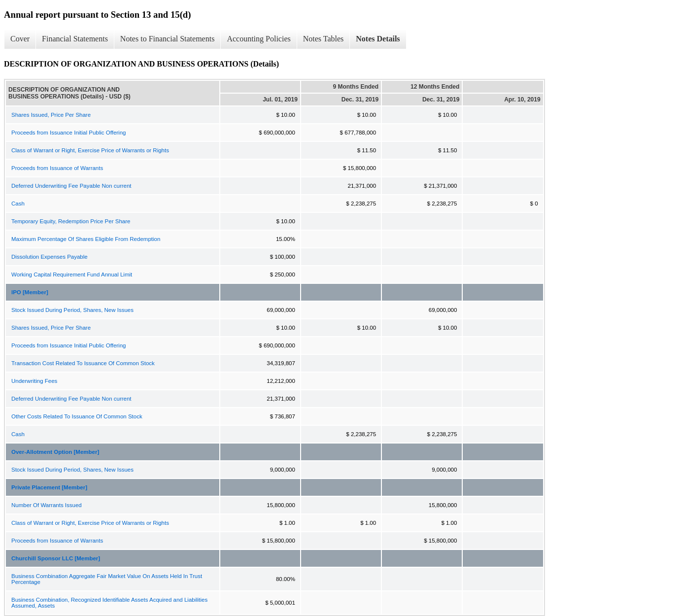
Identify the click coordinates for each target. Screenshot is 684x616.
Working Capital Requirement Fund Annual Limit (72, 274)
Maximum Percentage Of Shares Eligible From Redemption (86, 239)
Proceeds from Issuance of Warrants (57, 168)
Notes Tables (324, 39)
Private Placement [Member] (49, 487)
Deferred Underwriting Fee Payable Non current (71, 186)
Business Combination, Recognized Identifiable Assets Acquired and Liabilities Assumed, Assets (109, 603)
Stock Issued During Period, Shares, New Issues (72, 310)
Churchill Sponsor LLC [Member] (56, 558)
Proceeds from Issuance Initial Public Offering (68, 133)
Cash (18, 204)
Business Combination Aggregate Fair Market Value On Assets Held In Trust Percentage (107, 579)
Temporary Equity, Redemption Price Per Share (71, 221)
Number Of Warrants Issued (47, 505)
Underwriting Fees (34, 381)
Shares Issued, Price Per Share (51, 115)
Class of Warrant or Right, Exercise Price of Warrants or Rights (90, 150)
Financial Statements (75, 39)
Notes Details (378, 39)
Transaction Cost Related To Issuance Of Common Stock (83, 363)
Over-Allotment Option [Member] (55, 452)
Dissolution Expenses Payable (50, 257)
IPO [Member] (30, 292)
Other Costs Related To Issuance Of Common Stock (77, 416)
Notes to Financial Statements (168, 39)
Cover (20, 39)
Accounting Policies (258, 39)
